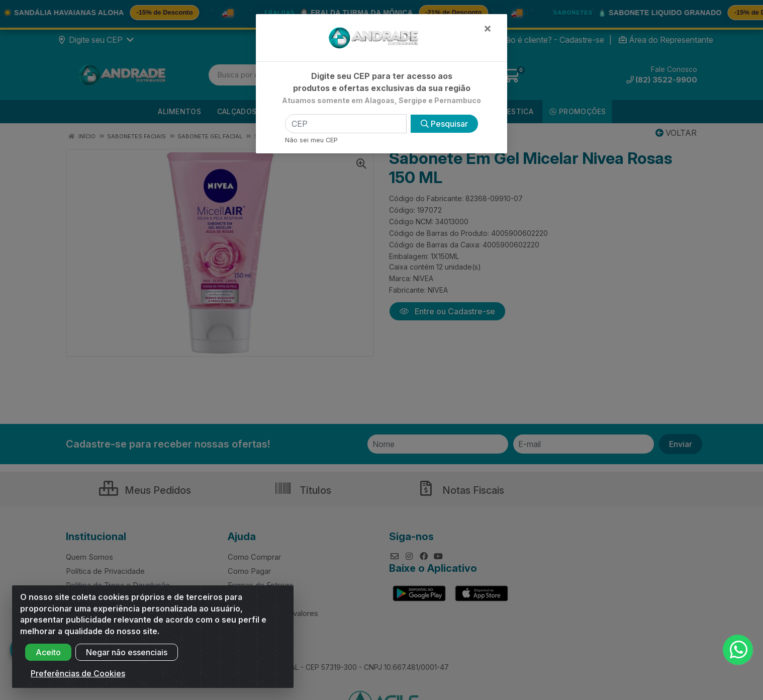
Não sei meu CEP (311, 140)
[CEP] (346, 124)
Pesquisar (444, 124)
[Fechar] (488, 28)
